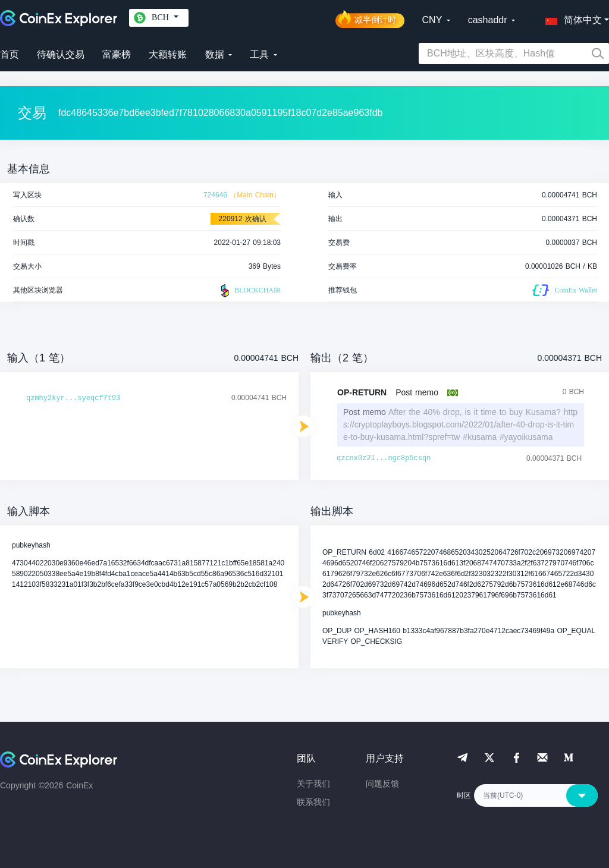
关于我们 (313, 784)
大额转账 (168, 54)
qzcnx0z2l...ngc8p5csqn (384, 458)
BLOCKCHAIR (249, 291)
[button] (571, 18)
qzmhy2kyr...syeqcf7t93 (73, 398)
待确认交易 (61, 54)
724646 (215, 195)
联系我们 (313, 802)
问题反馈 (382, 784)
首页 (10, 54)
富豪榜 (117, 54)
